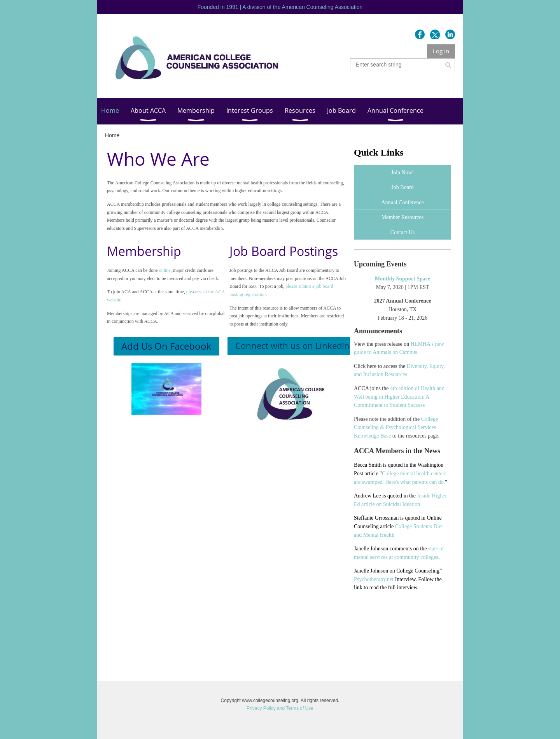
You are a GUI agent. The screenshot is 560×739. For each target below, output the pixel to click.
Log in (441, 51)
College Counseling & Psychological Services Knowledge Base (396, 427)
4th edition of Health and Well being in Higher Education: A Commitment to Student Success (399, 397)
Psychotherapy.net (374, 579)
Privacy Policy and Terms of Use (280, 708)
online (165, 270)
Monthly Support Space (402, 279)
